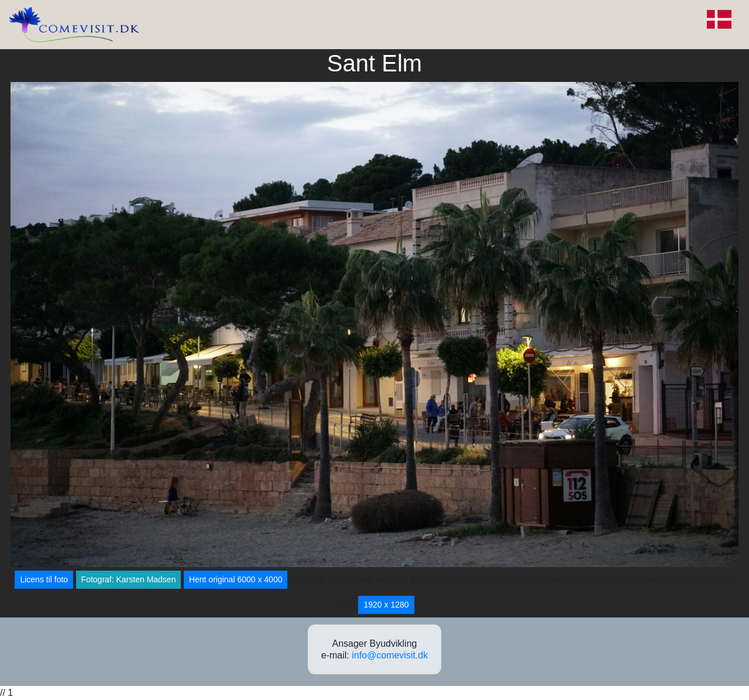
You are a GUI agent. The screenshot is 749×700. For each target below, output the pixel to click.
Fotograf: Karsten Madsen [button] (129, 579)
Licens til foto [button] (44, 579)
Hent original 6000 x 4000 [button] (236, 579)
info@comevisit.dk (390, 655)
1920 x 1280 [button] (386, 605)
